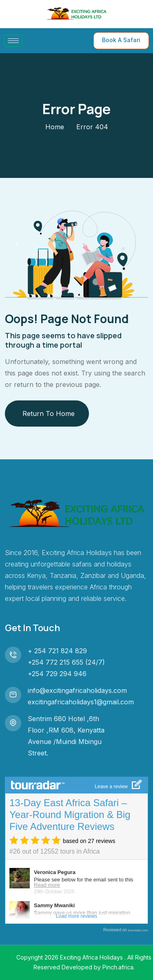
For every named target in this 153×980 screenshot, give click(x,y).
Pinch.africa (118, 967)
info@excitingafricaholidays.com (77, 690)
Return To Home (49, 414)
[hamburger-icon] (13, 41)
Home (55, 127)
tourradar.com (138, 930)
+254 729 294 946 (57, 674)
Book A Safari (121, 40)
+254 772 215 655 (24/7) (66, 662)
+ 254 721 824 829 (57, 651)
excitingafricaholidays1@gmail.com (81, 702)
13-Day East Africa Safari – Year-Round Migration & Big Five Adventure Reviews (70, 815)
